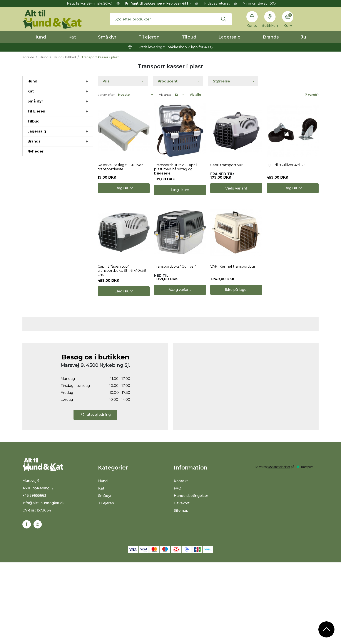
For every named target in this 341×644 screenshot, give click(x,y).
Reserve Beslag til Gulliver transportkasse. (120, 169)
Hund (40, 37)
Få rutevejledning (95, 496)
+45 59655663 (34, 577)
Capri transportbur (227, 167)
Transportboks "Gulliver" (175, 270)
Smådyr (105, 577)
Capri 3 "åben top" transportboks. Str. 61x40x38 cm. (122, 274)
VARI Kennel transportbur (233, 270)
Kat (72, 37)
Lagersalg (230, 37)
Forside (28, 57)
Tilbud (189, 37)
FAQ (178, 569)
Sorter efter (106, 95)
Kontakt (181, 562)
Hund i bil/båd (65, 57)
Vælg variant (236, 192)
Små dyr (107, 37)
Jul (304, 37)
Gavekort (182, 584)
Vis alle (195, 95)
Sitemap (181, 591)
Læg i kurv (124, 191)
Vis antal (165, 95)
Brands (271, 37)
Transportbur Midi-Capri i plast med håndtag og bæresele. (176, 171)
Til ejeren (149, 37)
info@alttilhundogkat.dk (44, 584)
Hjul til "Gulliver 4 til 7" (286, 167)
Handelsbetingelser (191, 577)
